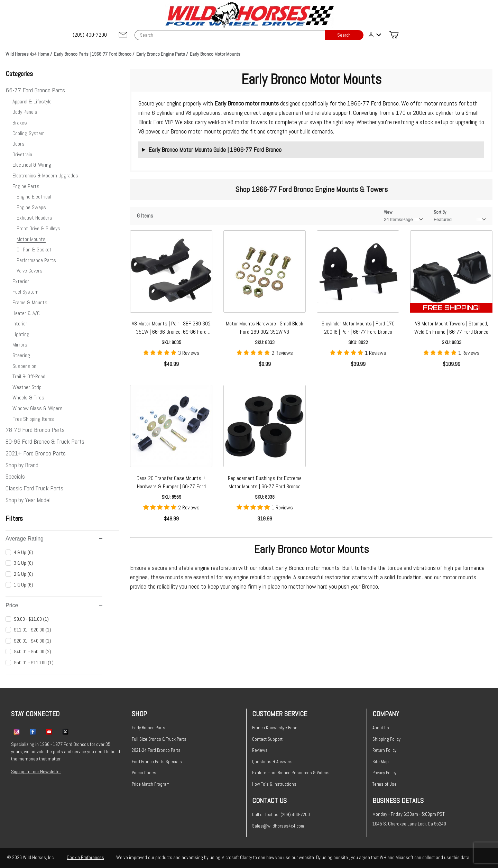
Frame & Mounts (30, 302)
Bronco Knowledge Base (275, 728)
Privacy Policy (384, 773)
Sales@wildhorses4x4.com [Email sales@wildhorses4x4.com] (278, 826)
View (388, 212)
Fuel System (25, 292)
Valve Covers (30, 271)
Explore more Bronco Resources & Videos (291, 773)
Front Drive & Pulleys (38, 228)
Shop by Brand (22, 465)
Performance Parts (36, 260)
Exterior (21, 281)
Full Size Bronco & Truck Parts (159, 739)
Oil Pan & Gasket (34, 250)
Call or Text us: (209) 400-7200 (281, 815)
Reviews (260, 750)
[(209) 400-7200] (90, 35)
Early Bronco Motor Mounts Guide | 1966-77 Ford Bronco (215, 150)
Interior (20, 324)
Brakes (20, 123)
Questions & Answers (272, 762)
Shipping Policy (386, 739)
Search (344, 35)
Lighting (21, 334)
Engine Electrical (34, 197)
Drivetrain (22, 154)
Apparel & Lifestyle (32, 101)
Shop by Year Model (28, 500)
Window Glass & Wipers (38, 408)
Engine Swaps (31, 207)
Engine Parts (26, 186)
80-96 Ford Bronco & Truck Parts (45, 441)
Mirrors (20, 345)
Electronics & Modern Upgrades (45, 176)
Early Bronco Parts (149, 728)
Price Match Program (151, 784)
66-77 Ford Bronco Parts (35, 90)
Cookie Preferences (85, 857)
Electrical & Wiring (32, 165)
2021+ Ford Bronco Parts (36, 453)
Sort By (440, 212)
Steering (21, 355)
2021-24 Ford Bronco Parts (156, 750)
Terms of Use (385, 784)
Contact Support (267, 739)
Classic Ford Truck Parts (34, 488)
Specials (15, 476)
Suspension (24, 366)
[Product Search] (230, 35)
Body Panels (25, 112)
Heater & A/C (26, 313)
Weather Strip (27, 387)
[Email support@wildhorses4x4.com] (123, 35)
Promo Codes (144, 773)
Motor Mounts (31, 239)
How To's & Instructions (274, 784)
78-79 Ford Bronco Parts (35, 430)
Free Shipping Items (33, 419)
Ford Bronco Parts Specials (157, 762)
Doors (19, 144)
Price (54, 605)
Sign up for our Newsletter (36, 772)
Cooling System (29, 133)
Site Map (381, 762)
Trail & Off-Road (29, 376)
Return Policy (384, 750)
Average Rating (54, 539)
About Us (381, 728)
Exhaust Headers (34, 218)
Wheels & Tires (28, 398)
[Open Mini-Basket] (394, 35)
